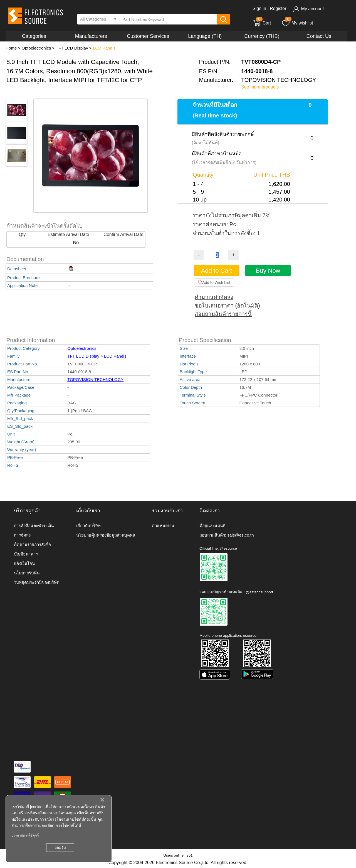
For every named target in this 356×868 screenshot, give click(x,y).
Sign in (259, 8)
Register (278, 8)
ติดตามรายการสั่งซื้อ (32, 544)
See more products (260, 87)
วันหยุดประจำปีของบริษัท (37, 582)
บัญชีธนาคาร (26, 554)
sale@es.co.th (240, 535)
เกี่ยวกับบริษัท (88, 526)
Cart (262, 23)
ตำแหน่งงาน (163, 526)
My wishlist (297, 23)
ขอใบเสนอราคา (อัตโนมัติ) (227, 306)
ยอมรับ (60, 848)
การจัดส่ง (22, 535)
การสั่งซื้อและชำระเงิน (34, 526)
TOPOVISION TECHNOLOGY (95, 379)
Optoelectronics (36, 48)
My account (308, 9)
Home (11, 48)
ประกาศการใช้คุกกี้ (25, 835)
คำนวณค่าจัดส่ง (214, 297)
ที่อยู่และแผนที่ (212, 526)
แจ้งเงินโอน (24, 563)
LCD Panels (104, 48)
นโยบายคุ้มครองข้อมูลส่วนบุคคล (106, 535)
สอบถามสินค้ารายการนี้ (223, 314)
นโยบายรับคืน (27, 573)
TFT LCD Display (72, 48)
